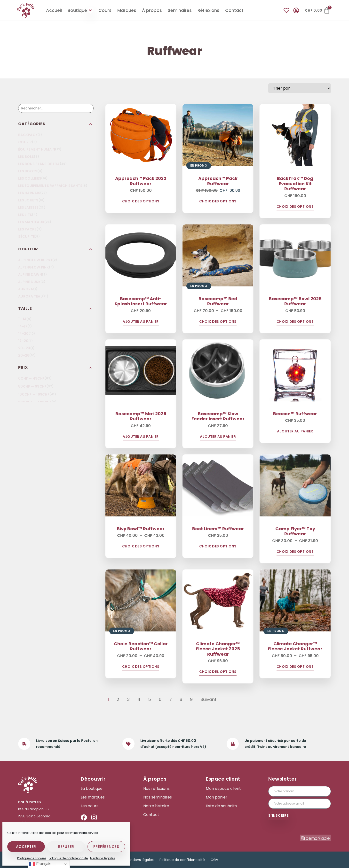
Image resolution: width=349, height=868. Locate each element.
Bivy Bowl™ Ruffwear (141, 529)
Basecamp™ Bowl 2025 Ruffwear (295, 301)
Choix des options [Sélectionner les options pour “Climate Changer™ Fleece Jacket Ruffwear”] (295, 667)
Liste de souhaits (221, 806)
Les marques (93, 797)
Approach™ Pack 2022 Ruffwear (141, 181)
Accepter (26, 847)
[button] (56, 124)
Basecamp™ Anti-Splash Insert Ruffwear (141, 301)
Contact (151, 815)
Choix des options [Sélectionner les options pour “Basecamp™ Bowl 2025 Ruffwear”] (295, 322)
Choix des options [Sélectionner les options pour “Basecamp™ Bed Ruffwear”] (218, 322)
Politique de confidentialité (68, 858)
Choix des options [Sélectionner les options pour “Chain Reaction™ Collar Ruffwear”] (141, 667)
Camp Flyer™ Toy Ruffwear (295, 531)
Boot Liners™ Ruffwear (218, 529)
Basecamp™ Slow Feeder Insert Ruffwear (218, 416)
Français (40, 864)
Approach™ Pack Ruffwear (218, 181)
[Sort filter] (300, 88)
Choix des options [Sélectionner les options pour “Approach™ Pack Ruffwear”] (218, 202)
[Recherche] (56, 108)
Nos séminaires (158, 797)
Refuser (66, 847)
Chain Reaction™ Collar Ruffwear (141, 646)
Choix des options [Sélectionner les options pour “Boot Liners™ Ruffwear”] (218, 547)
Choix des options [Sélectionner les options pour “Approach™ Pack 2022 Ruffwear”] (141, 202)
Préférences (106, 847)
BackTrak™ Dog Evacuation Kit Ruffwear (295, 184)
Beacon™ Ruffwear (295, 414)
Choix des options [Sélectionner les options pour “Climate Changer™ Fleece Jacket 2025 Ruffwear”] (218, 672)
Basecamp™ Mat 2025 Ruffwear (141, 416)
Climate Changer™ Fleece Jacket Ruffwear (295, 646)
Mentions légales (103, 858)
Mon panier (217, 797)
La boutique (92, 789)
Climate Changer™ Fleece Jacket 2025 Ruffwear (218, 649)
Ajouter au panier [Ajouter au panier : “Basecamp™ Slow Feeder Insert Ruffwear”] (218, 437)
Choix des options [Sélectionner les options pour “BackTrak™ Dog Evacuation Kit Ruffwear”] (295, 207)
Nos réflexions (156, 789)
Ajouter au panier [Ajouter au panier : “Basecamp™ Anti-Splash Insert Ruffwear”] (141, 322)
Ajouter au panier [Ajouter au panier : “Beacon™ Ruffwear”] (295, 432)
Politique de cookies (32, 858)
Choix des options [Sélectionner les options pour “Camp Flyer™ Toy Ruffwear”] (295, 552)
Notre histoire (156, 806)
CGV (214, 860)
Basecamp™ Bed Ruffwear (218, 301)
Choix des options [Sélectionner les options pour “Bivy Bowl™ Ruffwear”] (141, 547)
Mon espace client (223, 789)
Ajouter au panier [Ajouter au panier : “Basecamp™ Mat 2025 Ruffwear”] (141, 437)
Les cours (90, 806)
